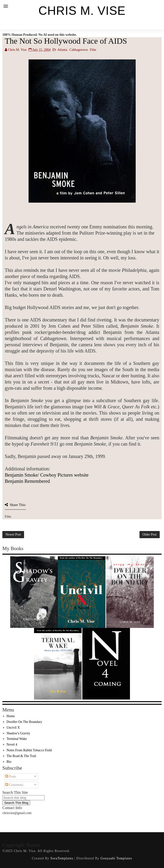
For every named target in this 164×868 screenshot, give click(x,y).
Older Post (150, 534)
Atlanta (62, 50)
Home (11, 716)
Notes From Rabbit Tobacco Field (29, 750)
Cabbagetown (78, 50)
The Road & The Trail (21, 756)
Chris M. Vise (82, 11)
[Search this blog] (23, 798)
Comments (14, 785)
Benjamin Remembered (27, 481)
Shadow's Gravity (18, 733)
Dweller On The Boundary (24, 722)
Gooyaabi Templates (116, 858)
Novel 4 (12, 744)
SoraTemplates (62, 858)
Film (93, 50)
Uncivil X (13, 728)
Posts (11, 776)
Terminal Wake (17, 739)
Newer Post (13, 534)
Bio (9, 762)
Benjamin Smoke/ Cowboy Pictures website (47, 475)
